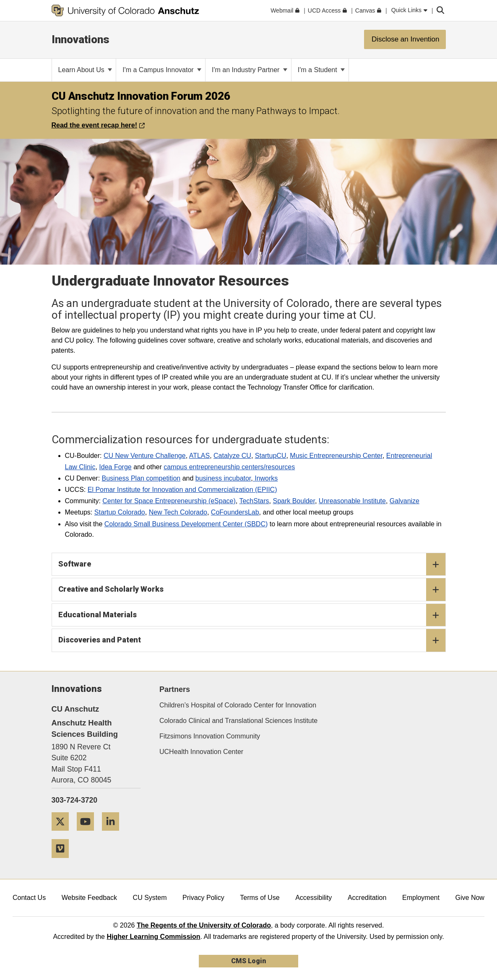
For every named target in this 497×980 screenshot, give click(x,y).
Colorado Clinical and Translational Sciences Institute (238, 721)
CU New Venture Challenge (145, 456)
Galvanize (405, 501)
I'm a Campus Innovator (162, 70)
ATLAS (200, 456)
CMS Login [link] (248, 961)
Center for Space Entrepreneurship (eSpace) (169, 501)
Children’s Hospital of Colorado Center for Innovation (238, 705)
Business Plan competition (141, 478)
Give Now (470, 898)
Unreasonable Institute (352, 501)
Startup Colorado (120, 512)
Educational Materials (252, 615)
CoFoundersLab (235, 512)
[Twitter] (63, 834)
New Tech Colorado (178, 512)
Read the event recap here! (98, 125)
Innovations (81, 39)
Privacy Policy (203, 898)
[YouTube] (88, 834)
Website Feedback (89, 898)
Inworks (265, 478)
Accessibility (314, 898)
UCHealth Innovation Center (201, 752)
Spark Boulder (294, 501)
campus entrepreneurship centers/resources (229, 467)
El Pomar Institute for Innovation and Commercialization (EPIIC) (182, 490)
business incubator (223, 478)
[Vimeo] (63, 861)
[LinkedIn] (114, 834)
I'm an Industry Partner (250, 70)
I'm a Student (321, 70)
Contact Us (29, 898)
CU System (150, 898)
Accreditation (367, 898)
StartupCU (271, 456)
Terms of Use (260, 898)
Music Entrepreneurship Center (336, 456)
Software (252, 564)
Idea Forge (115, 467)
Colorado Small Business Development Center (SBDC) (186, 524)
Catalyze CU (232, 456)
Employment (421, 898)
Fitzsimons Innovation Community (210, 736)
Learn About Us (85, 70)
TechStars (254, 501)
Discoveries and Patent (252, 640)
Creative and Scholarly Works (252, 590)
